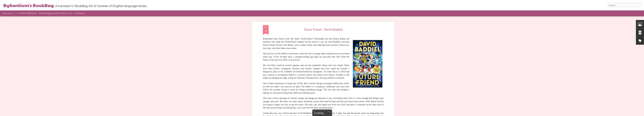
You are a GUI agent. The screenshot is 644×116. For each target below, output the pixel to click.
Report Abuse (349, 114)
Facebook (79, 13)
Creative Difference (27, 13)
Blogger (340, 114)
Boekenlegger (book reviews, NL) (56, 13)
